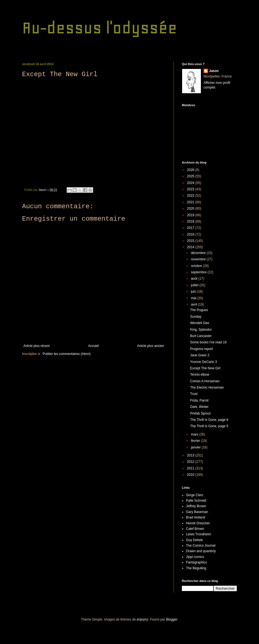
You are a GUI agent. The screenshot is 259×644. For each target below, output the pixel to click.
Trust (194, 394)
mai (194, 298)
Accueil (94, 346)
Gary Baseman (197, 512)
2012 (191, 462)
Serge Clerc (195, 495)
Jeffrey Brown (196, 506)
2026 (191, 170)
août (195, 279)
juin (194, 292)
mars (195, 434)
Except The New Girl (205, 368)
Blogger (172, 619)
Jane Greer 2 (200, 355)
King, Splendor (201, 330)
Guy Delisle (194, 540)
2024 (191, 183)
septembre (199, 272)
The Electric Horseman (207, 388)
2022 (191, 196)
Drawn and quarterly (201, 551)
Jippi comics (195, 557)
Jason (214, 71)
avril (194, 304)
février (196, 441)
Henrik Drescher (198, 523)
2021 (191, 202)
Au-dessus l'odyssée (100, 28)
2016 (191, 234)
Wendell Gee (200, 323)
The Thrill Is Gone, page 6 (209, 420)
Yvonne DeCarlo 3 (203, 362)
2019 (191, 215)
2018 (191, 221)
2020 (191, 209)
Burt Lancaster (201, 336)
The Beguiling (196, 568)
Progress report (202, 349)
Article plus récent (37, 346)
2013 (191, 455)
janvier (196, 447)
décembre (199, 253)
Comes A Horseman (205, 381)
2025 (191, 176)
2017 (191, 228)
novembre (199, 259)
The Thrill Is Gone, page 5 (209, 426)
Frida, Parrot (199, 400)
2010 (191, 475)
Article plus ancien (151, 346)
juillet (195, 285)
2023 (191, 189)
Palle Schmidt (196, 501)
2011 (191, 468)
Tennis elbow (200, 375)
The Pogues (199, 310)
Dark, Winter (199, 407)
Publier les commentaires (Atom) (67, 354)
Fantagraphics (196, 562)
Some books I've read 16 (208, 342)
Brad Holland (195, 517)
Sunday (196, 317)
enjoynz (142, 619)
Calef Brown (195, 529)
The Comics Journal (201, 546)
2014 (191, 247)
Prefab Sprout (200, 413)
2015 (191, 241)
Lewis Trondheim (199, 534)
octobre (197, 266)
